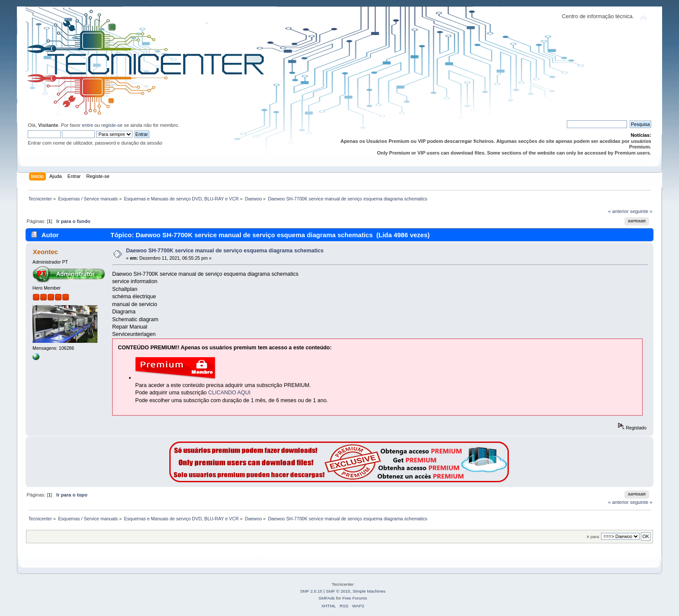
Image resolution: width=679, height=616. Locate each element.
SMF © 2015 (338, 591)
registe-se (112, 125)
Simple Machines (369, 591)
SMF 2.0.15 (311, 591)
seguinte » (641, 211)
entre (87, 125)
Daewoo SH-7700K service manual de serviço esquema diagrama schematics (225, 251)
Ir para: (593, 537)
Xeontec (45, 252)
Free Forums (354, 598)
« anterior (618, 211)
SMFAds (327, 598)
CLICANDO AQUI (230, 393)
